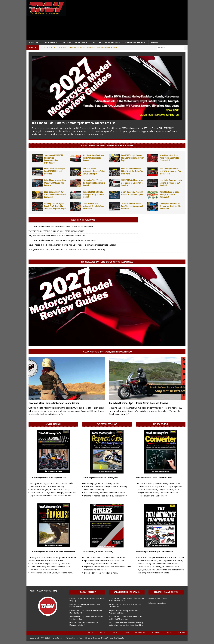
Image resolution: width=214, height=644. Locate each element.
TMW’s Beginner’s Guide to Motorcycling (100, 478)
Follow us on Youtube (157, 603)
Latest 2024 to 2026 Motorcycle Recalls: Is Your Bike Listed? (93, 206)
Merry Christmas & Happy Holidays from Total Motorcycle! (169, 194)
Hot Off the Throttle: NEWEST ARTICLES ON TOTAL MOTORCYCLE (107, 146)
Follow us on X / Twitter (158, 599)
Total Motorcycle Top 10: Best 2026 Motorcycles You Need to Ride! (170, 171)
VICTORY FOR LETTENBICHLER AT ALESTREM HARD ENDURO (57, 231)
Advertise (91, 633)
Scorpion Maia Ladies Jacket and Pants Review (54, 403)
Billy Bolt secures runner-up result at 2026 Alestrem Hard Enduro (57, 236)
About (102, 633)
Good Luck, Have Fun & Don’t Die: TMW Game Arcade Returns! (94, 158)
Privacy (114, 633)
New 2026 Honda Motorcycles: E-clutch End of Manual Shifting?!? (94, 171)
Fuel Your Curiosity (87, 592)
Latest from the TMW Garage (127, 592)
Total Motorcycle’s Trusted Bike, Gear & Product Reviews (107, 352)
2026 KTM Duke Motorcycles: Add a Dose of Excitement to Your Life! (132, 183)
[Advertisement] (128, 21)
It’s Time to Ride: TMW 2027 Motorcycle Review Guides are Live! (74, 123)
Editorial (126, 633)
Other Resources (134, 42)
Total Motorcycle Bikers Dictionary (98, 552)
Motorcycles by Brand (105, 42)
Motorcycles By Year (74, 42)
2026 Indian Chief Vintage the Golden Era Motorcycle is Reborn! (94, 183)
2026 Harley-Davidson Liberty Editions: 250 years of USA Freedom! (171, 183)
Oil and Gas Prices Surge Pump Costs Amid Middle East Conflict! (169, 158)
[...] (101, 134)
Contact (169, 633)
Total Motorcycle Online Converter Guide (154, 478)
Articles (34, 42)
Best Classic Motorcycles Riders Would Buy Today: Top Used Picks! (132, 171)
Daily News (49, 42)
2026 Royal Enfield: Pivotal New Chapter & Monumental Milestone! (132, 206)
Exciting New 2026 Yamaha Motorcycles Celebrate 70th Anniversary (170, 206)
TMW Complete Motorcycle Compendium (154, 552)
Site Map (181, 633)
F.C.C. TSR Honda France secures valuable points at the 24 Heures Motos (61, 227)
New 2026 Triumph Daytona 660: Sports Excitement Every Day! (132, 158)
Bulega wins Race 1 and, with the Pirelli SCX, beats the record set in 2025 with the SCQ (67, 249)
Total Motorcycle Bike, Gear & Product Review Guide (52, 552)
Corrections (140, 633)
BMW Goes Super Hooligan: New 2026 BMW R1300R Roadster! (55, 171)
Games (154, 42)
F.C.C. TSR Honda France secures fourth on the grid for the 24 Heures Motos (62, 240)
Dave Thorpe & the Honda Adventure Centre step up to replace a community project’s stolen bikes (72, 245)
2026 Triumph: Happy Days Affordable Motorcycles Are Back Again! (55, 194)
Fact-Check (156, 633)
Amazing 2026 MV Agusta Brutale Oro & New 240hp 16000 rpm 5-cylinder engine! (55, 206)
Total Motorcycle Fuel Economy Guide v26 (47, 478)
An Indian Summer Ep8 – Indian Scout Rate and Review (138, 403)
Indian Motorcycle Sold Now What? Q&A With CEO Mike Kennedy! (55, 183)
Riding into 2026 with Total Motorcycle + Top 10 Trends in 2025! (93, 194)
